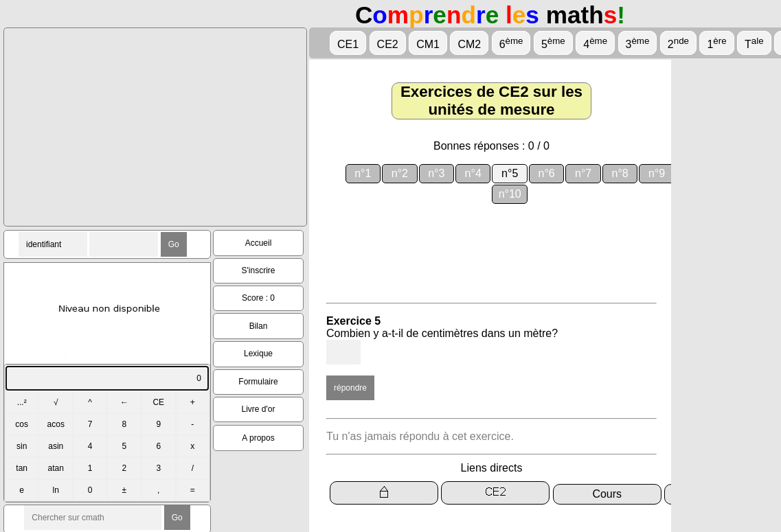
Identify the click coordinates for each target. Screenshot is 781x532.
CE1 (348, 44)
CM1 (428, 44)
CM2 (469, 44)
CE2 (388, 44)
